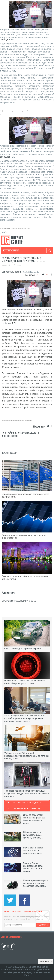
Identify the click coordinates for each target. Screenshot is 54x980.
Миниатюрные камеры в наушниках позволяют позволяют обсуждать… (35, 883)
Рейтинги (12, 433)
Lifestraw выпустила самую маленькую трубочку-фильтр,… (33, 835)
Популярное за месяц (27, 809)
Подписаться (43, 925)
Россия (15, 436)
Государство (23, 433)
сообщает (5, 40)
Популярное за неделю (27, 803)
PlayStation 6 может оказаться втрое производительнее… (34, 850)
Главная (18, 265)
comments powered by (19, 601)
